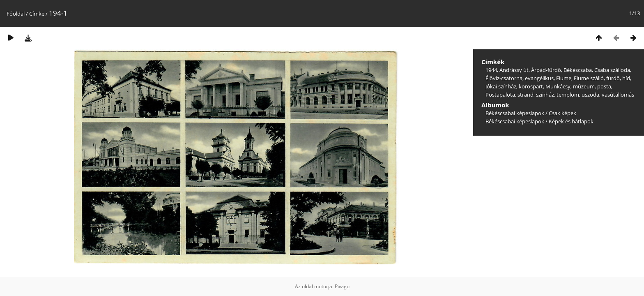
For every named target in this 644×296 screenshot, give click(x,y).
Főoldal (16, 14)
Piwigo (342, 286)
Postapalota (500, 95)
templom (568, 95)
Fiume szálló (589, 78)
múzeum (584, 86)
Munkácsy (558, 86)
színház (545, 95)
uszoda (590, 95)
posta (604, 86)
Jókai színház (501, 86)
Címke (37, 14)
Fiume (564, 78)
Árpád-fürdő (546, 70)
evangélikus (539, 78)
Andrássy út (514, 70)
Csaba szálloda (612, 70)
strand (526, 95)
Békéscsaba (578, 70)
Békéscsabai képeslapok (515, 113)
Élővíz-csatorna (504, 78)
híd (626, 78)
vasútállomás (618, 95)
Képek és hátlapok (571, 121)
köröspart (531, 86)
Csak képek (562, 113)
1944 (491, 70)
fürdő (613, 78)
